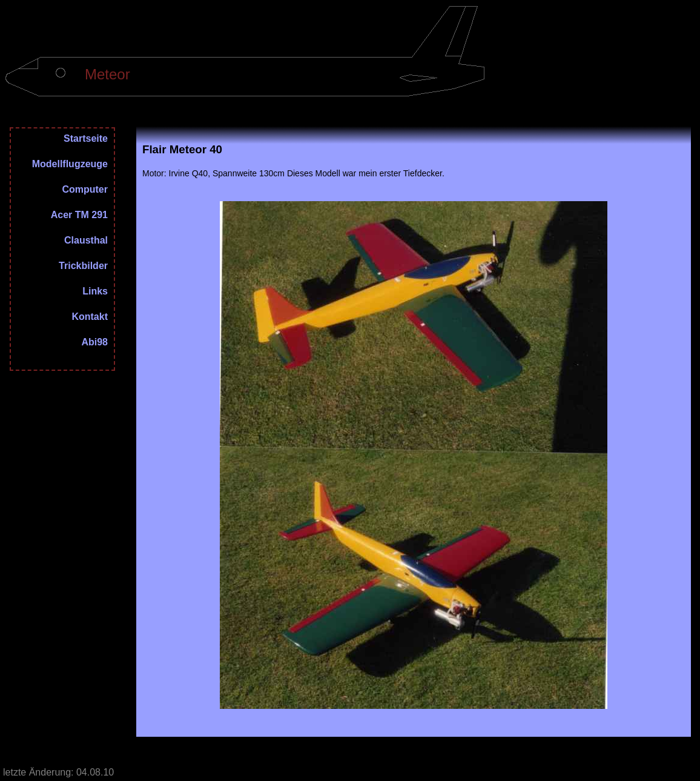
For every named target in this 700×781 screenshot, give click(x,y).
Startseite (86, 139)
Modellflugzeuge (70, 164)
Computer (85, 190)
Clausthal (86, 241)
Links (95, 291)
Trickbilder (83, 266)
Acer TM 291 (79, 215)
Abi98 (94, 342)
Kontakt (90, 317)
